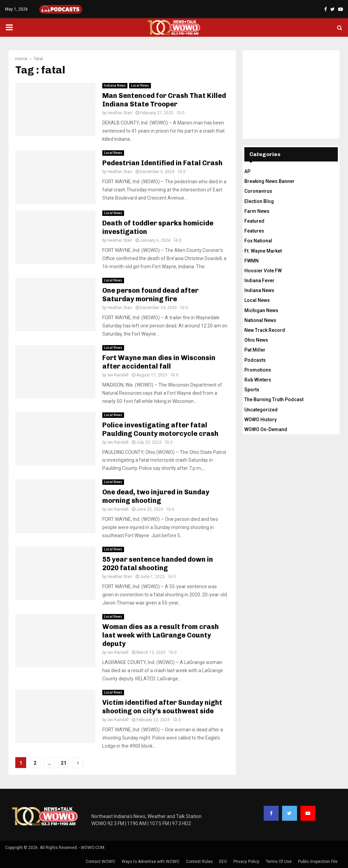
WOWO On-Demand (266, 429)
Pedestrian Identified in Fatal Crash (162, 163)
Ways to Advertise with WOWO (151, 862)
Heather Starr (120, 113)
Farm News (257, 211)
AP (247, 171)
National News (260, 320)
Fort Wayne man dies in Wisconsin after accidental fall (159, 362)
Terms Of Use (279, 862)
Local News (140, 86)
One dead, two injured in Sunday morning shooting (156, 496)
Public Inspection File (318, 862)
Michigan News (261, 310)
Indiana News (115, 86)
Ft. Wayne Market (263, 251)
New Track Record (265, 330)
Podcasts (255, 360)
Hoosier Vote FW (263, 271)
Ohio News (256, 340)
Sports (252, 390)
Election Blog (259, 201)
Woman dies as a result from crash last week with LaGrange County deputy (161, 635)
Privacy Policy (246, 862)
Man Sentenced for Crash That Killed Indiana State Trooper (164, 100)
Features (254, 231)
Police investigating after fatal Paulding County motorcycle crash (160, 429)
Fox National (258, 241)
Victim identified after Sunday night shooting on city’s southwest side (162, 707)
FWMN (251, 261)
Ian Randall (118, 375)
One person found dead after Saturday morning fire (150, 295)
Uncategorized (261, 410)
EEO (223, 862)
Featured (254, 221)
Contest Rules (199, 862)
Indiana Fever (259, 280)
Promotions (258, 370)
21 (64, 763)
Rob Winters (258, 380)
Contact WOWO (100, 862)
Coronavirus (258, 191)
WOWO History (260, 420)
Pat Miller (255, 350)
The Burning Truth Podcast (274, 399)
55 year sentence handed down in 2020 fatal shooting (158, 564)
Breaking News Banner (269, 181)
